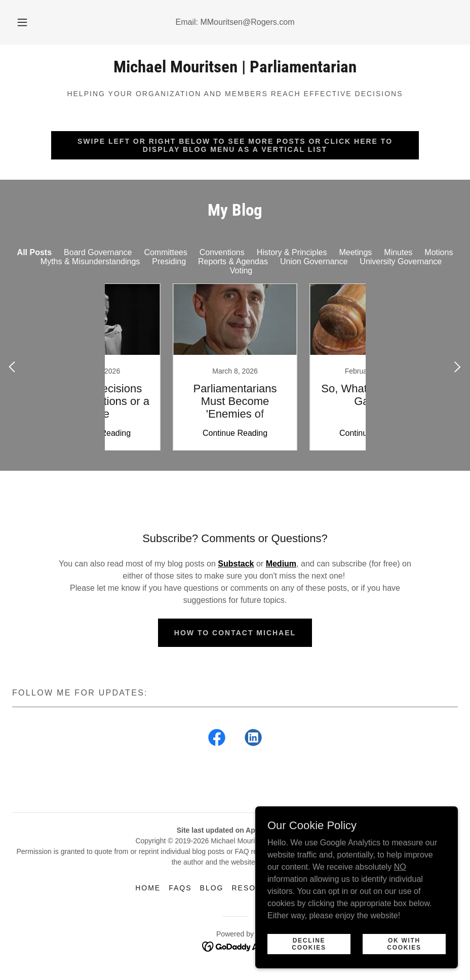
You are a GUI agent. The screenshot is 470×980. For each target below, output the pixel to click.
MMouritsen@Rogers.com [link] (247, 22)
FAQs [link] (180, 888)
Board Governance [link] (98, 252)
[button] (32, 22)
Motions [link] (439, 252)
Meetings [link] (355, 252)
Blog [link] (212, 888)
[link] (235, 70)
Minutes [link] (398, 252)
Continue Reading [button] (167, 433)
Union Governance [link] (314, 261)
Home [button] (148, 888)
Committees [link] (165, 252)
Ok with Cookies (404, 944)
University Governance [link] (401, 261)
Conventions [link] (222, 252)
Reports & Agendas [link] (233, 261)
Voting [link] (241, 271)
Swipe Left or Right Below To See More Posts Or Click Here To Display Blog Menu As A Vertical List (235, 145)
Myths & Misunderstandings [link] (90, 261)
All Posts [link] (34, 252)
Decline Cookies (309, 944)
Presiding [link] (169, 261)
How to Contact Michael (235, 633)
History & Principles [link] (292, 252)
